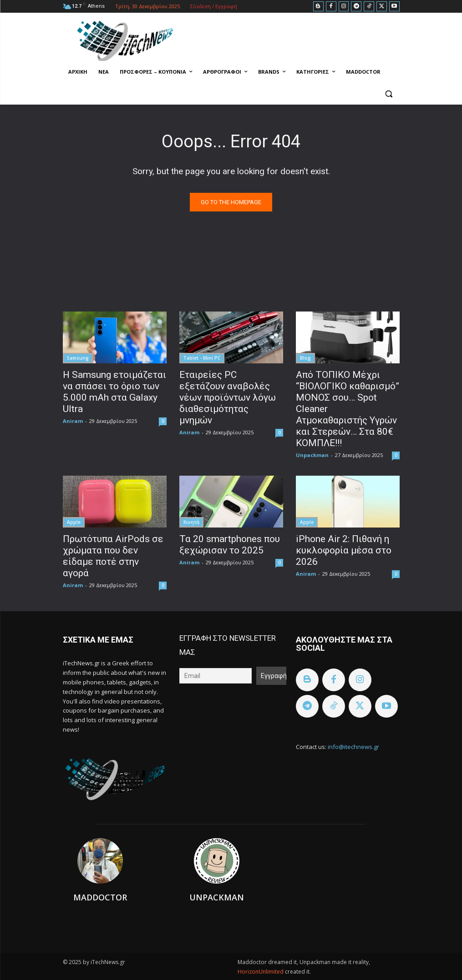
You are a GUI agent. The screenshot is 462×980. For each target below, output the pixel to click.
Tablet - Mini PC (202, 358)
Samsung (78, 358)
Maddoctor (100, 897)
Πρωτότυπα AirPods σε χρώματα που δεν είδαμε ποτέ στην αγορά (113, 556)
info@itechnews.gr (353, 747)
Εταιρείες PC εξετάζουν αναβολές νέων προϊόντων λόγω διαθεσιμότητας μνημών (228, 397)
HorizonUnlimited (261, 972)
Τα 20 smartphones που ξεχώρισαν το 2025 (230, 545)
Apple (74, 522)
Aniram (73, 421)
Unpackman (312, 455)
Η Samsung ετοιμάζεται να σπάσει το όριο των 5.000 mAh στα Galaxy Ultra (114, 392)
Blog (305, 358)
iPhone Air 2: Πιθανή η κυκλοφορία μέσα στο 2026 (344, 550)
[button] (389, 94)
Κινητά (191, 522)
